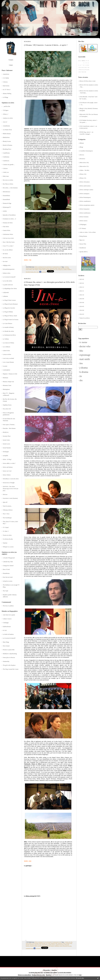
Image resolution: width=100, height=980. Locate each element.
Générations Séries (8, 234)
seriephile (5, 456)
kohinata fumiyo (50, 946)
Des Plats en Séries (8, 184)
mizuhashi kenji (53, 268)
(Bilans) (82, 143)
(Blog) (81, 147)
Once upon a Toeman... (9, 425)
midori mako (42, 270)
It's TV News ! (7, 90)
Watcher (5, 543)
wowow (28, 268)
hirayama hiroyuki (67, 946)
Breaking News (7, 149)
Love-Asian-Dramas (8, 362)
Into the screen (7, 258)
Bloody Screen (7, 141)
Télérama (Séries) (8, 510)
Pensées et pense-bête (9, 650)
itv (81, 376)
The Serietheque (7, 518)
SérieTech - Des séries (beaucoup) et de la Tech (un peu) (10, 489)
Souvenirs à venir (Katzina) (10, 498)
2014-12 (82, 287)
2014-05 (82, 306)
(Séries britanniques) (85, 197)
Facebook (43, 272)
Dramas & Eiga (7, 203)
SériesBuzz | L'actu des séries (11, 479)
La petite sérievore (8, 285)
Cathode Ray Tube (8, 562)
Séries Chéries (7, 475)
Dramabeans (6, 573)
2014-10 (82, 295)
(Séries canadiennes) (85, 201)
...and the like (7, 106)
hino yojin (36, 272)
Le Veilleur (6, 339)
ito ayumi (67, 268)
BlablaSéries (6, 137)
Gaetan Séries (7, 230)
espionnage (85, 355)
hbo (81, 363)
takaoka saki (69, 943)
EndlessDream (7, 627)
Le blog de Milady (8, 312)
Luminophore (7, 370)
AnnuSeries (6, 74)
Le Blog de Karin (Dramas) (10, 304)
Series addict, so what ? (9, 463)
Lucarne (5, 366)
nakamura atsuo (58, 946)
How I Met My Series (9, 242)
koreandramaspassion (9, 269)
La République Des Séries (10, 289)
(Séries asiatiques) (84, 194)
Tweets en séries (7, 535)
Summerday (6, 661)
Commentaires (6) (57, 942)
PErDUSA (6, 432)
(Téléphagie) (83, 225)
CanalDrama (6, 153)
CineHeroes (6, 161)
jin (70, 942)
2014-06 (82, 303)
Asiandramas (6, 126)
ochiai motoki (61, 268)
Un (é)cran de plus (8, 539)
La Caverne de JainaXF (9, 277)
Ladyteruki (6, 292)
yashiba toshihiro (67, 270)
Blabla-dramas (7, 134)
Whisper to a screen (8, 547)
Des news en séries (8, 180)
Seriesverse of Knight (9, 483)
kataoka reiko (49, 270)
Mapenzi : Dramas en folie (10, 374)
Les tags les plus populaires (65, 973)
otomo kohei (29, 270)
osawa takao (29, 943)
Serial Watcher (7, 448)
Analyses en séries (8, 118)
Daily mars (6, 176)
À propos (11, 60)
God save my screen (8, 238)
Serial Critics (6, 440)
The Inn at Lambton (8, 606)
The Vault (5, 591)
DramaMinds (6, 199)
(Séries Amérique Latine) (86, 190)
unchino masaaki (42, 946)
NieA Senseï (6, 646)
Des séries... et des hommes (10, 188)
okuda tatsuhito (34, 946)
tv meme (83, 342)
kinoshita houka (30, 272)
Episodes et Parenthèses (9, 215)
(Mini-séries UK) (84, 163)
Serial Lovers (6, 444)
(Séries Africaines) (84, 182)
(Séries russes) (83, 221)
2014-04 (82, 310)
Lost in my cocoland (8, 358)
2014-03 (82, 314)
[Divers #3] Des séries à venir (87, 81)
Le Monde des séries (8, 331)
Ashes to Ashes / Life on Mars (88, 232)
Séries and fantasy (8, 467)
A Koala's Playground (9, 558)
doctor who (85, 346)
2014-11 (82, 291)
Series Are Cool (7, 471)
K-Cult (5, 630)
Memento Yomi (7, 385)
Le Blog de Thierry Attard (10, 316)
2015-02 (82, 279)
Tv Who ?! (6, 531)
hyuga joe (60, 270)
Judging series (7, 265)
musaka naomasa (30, 945)
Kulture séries (7, 273)
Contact (11, 65)
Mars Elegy (6, 642)
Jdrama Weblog (7, 94)
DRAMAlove (7, 192)
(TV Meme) (83, 228)
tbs (72, 942)
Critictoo (5, 82)
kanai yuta (55, 270)
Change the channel (8, 566)
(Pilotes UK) (83, 174)
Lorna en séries (7, 354)
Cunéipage (6, 623)
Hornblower (83, 248)
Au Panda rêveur (7, 130)
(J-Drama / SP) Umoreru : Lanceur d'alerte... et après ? (46, 45)
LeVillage (6, 97)
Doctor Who (83, 244)
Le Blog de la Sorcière (9, 308)
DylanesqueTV (7, 207)
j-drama (84, 368)
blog (80, 975)
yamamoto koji (29, 948)
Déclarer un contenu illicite (24, 975)
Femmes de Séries (8, 223)
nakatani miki (54, 943)
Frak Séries (6, 227)
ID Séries (5, 254)
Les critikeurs (7, 347)
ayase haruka (35, 943)
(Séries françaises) (84, 209)
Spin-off (5, 502)
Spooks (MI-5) (83, 252)
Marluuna (5, 378)
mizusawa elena (62, 943)
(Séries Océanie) (84, 217)
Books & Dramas (8, 145)
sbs (81, 380)
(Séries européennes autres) (87, 205)
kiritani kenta (38, 268)
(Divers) (82, 155)
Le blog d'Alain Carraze (9, 300)
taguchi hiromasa (60, 945)
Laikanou (5, 296)
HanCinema (6, 86)
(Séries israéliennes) (85, 213)
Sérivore (5, 494)
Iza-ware (5, 261)
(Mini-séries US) (84, 166)
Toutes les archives (85, 318)
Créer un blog (46, 970)
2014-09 (82, 299)
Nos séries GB (7, 409)
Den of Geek (6, 569)
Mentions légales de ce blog (38, 975)
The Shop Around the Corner (11, 669)
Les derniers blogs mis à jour (36, 973)
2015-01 (82, 283)
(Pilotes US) (83, 178)
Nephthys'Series (7, 405)
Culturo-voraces (7, 619)
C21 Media (6, 78)
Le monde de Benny (8, 327)
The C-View (6, 514)
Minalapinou (6, 389)
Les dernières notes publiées (50, 973)
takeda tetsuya (52, 945)
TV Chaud (6, 527)
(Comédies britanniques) (86, 151)
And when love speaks (9, 615)
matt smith (85, 359)
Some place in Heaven (9, 657)
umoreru (32, 268)
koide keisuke (42, 943)
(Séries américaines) (85, 186)
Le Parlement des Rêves (9, 335)
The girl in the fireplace (9, 665)
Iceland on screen (8, 581)
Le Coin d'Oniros (7, 323)
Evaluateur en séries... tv (9, 219)
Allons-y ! (6, 114)
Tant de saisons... (7, 506)
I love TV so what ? (8, 246)
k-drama (84, 372)
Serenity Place (7, 436)
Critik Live (6, 172)
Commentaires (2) (57, 267)
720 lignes (6, 110)
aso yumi (48, 943)
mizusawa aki (38, 945)
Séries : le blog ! (7, 459)
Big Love (82, 240)
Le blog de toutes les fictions (11, 320)
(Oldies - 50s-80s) (84, 170)
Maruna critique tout (8, 382)
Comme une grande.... (9, 165)
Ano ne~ (5, 122)
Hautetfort (54, 970)
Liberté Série (6, 351)
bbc (81, 351)
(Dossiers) (82, 159)
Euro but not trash (8, 577)
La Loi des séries (7, 281)
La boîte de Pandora (8, 634)
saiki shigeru (35, 270)
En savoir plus (80, 978)
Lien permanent (48, 267)
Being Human (83, 236)
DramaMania (6, 196)
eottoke (5, 211)
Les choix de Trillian (8, 343)
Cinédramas (6, 157)
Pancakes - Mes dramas (9, 428)
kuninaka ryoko (45, 268)
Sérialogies (6, 452)
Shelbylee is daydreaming (10, 654)
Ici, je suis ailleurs (8, 250)
